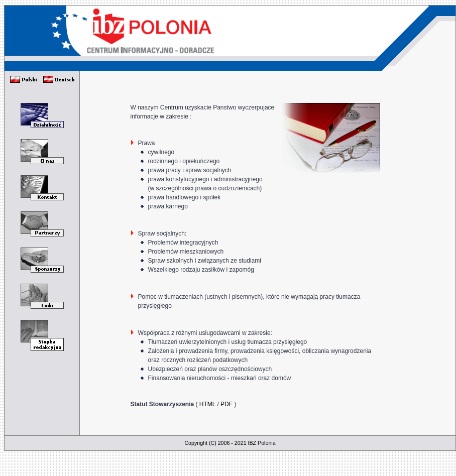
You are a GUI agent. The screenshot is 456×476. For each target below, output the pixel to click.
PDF (226, 404)
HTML (207, 404)
